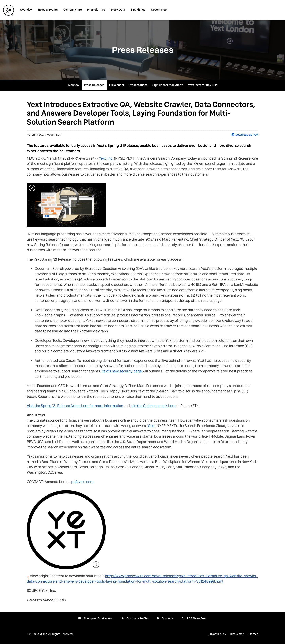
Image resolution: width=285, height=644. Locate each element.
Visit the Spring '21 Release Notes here (58, 406)
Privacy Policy (217, 634)
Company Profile (137, 618)
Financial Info (96, 10)
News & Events (48, 10)
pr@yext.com (82, 482)
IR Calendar (117, 85)
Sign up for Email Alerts (168, 85)
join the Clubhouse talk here (153, 406)
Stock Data (118, 10)
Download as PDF (245, 135)
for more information (106, 406)
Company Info (73, 10)
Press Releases (94, 85)
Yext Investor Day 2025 (203, 85)
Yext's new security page (122, 371)
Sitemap (253, 634)
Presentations (138, 85)
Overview (26, 10)
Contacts (167, 618)
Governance (159, 10)
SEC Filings (138, 10)
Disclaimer (237, 634)
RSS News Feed (197, 618)
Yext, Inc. (106, 158)
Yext (151, 426)
